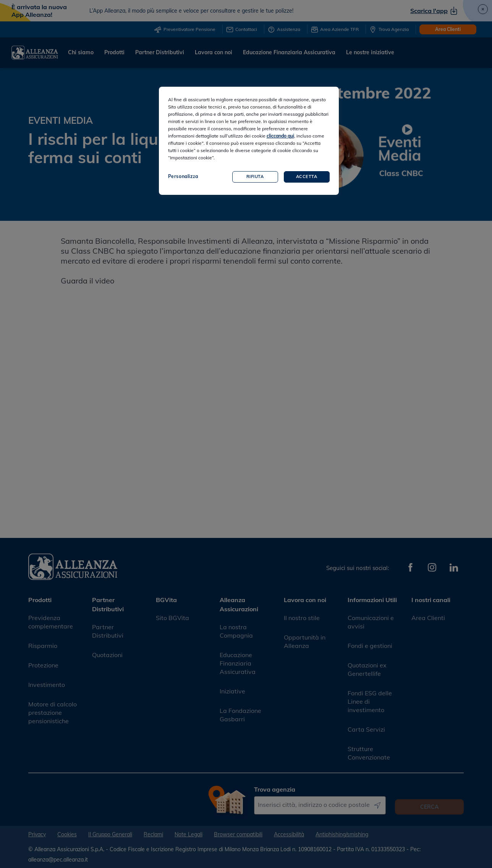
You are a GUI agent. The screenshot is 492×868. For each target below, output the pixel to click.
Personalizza (183, 176)
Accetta (307, 177)
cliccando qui (280, 136)
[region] (249, 141)
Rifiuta (255, 177)
